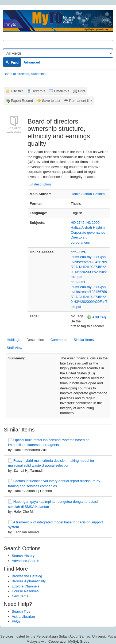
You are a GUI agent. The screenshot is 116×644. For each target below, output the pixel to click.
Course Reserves (25, 591)
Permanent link (81, 101)
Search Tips (21, 611)
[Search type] (58, 53)
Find (12, 62)
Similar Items (84, 340)
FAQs (16, 621)
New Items (20, 596)
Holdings (13, 340)
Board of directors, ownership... (26, 74)
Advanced (32, 62)
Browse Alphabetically (29, 581)
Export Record (22, 101)
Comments (59, 340)
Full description (39, 184)
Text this (39, 91)
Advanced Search (26, 561)
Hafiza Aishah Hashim (88, 194)
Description (35, 340)
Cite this (17, 91)
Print (82, 91)
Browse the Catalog (27, 576)
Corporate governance (88, 232)
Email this (61, 91)
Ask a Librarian (23, 617)
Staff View (14, 348)
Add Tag (96, 317)
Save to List (51, 101)
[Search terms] (58, 44)
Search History (23, 556)
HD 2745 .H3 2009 (85, 223)
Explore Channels (26, 586)
